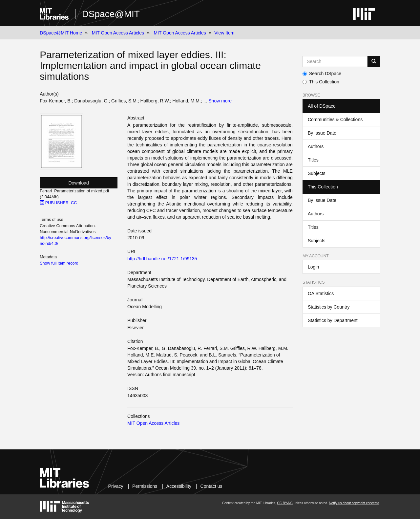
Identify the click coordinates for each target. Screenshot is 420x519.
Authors (316, 146)
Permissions (145, 486)
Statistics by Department (333, 320)
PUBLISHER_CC (58, 203)
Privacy (116, 486)
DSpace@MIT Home (61, 33)
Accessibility (179, 486)
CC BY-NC (285, 503)
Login (313, 267)
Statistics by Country (329, 307)
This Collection (321, 82)
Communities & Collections (335, 119)
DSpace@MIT (111, 14)
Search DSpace (322, 74)
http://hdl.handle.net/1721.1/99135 (162, 259)
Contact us (211, 486)
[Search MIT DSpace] (335, 61)
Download (79, 183)
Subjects (317, 173)
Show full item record (59, 263)
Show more (220, 101)
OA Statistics (321, 293)
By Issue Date (322, 133)
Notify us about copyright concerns (354, 503)
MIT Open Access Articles (118, 33)
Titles (313, 160)
